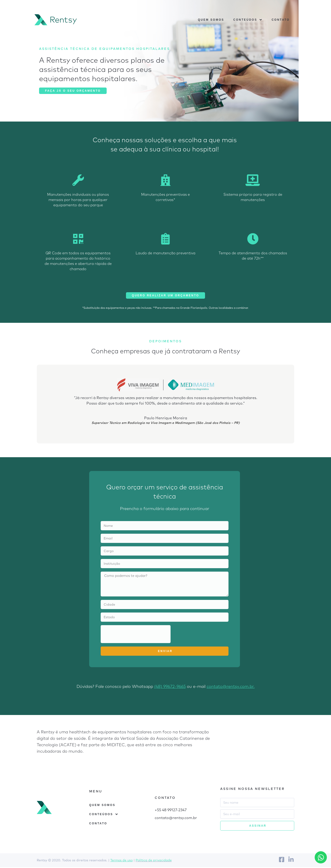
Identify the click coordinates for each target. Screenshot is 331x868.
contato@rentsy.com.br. (231, 687)
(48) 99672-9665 (170, 687)
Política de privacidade (154, 861)
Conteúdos (248, 20)
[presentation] (136, 635)
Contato (281, 20)
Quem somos (211, 20)
